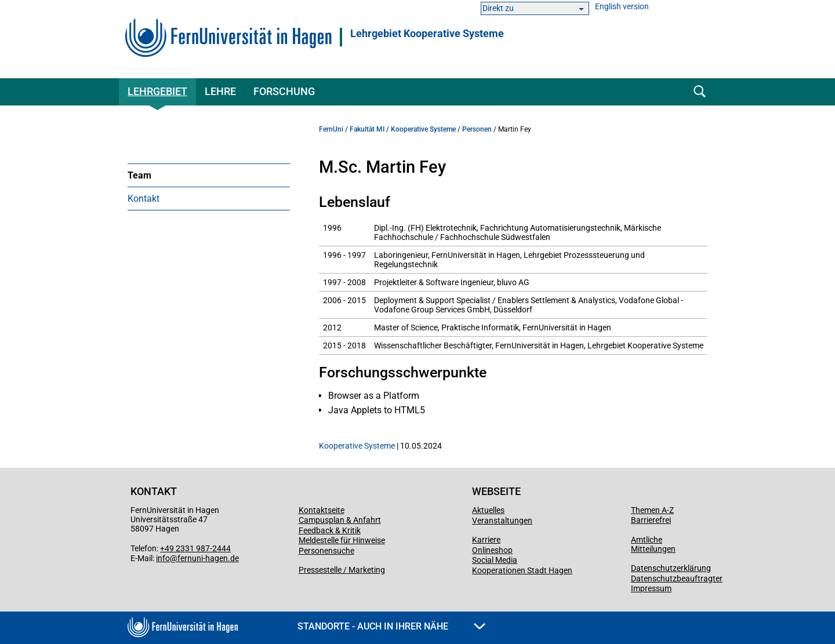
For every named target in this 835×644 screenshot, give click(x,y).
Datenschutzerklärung (671, 568)
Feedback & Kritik (330, 530)
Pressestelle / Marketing (342, 570)
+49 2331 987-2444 (195, 548)
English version (622, 7)
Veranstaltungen (502, 521)
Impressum (651, 588)
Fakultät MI (367, 129)
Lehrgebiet (157, 91)
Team (139, 175)
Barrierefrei (651, 520)
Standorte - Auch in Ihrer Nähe (391, 626)
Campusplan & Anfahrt (340, 520)
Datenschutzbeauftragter (677, 578)
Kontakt (144, 199)
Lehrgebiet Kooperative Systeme (427, 34)
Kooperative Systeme (423, 129)
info (163, 558)
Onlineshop (492, 550)
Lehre (220, 91)
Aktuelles (488, 510)
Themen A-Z (652, 510)
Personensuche (326, 551)
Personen (477, 129)
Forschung (284, 91)
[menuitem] (209, 175)
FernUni (331, 129)
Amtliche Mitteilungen (653, 544)
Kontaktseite (322, 510)
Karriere (486, 540)
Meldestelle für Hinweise (342, 540)
